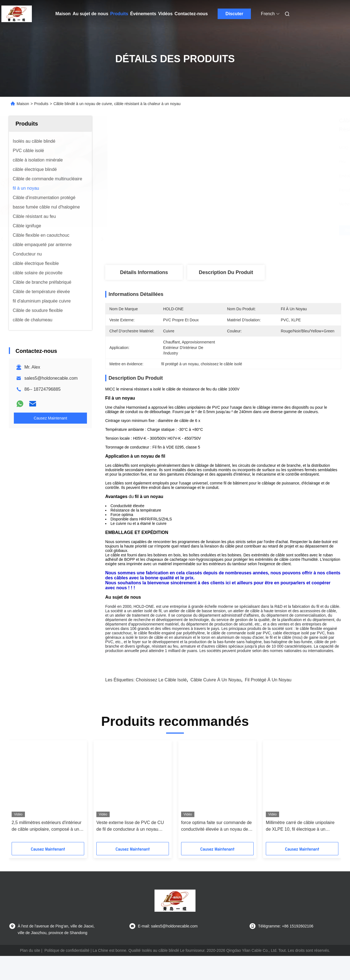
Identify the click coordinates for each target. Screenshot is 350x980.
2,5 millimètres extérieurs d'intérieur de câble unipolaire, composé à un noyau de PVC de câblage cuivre (47, 826)
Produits (119, 14)
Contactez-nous (191, 14)
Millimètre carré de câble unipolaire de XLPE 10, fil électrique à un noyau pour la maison (300, 826)
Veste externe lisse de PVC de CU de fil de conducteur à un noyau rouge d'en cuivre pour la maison (130, 826)
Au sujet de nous (90, 14)
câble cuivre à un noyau (216, 680)
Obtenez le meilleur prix (253, 230)
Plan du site (30, 950)
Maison (63, 14)
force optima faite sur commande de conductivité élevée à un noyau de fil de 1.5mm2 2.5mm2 (217, 826)
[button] (35, 793)
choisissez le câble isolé (161, 680)
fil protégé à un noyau (268, 680)
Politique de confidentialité (67, 950)
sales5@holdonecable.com (51, 378)
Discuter (234, 14)
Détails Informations (144, 272)
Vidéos (165, 14)
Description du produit (226, 272)
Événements (143, 14)
